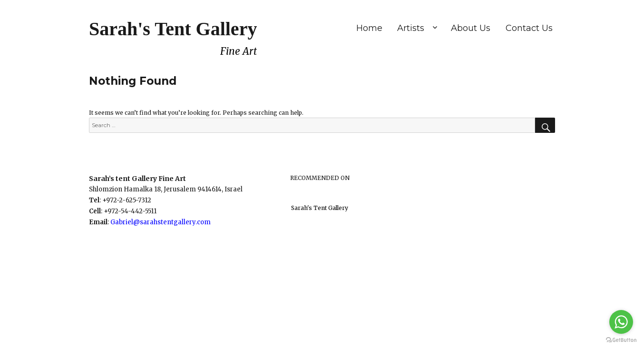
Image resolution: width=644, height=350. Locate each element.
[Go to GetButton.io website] (621, 340)
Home (369, 28)
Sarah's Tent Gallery (173, 29)
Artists (411, 28)
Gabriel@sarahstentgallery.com (161, 222)
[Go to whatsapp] (621, 322)
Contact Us (529, 28)
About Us (471, 28)
